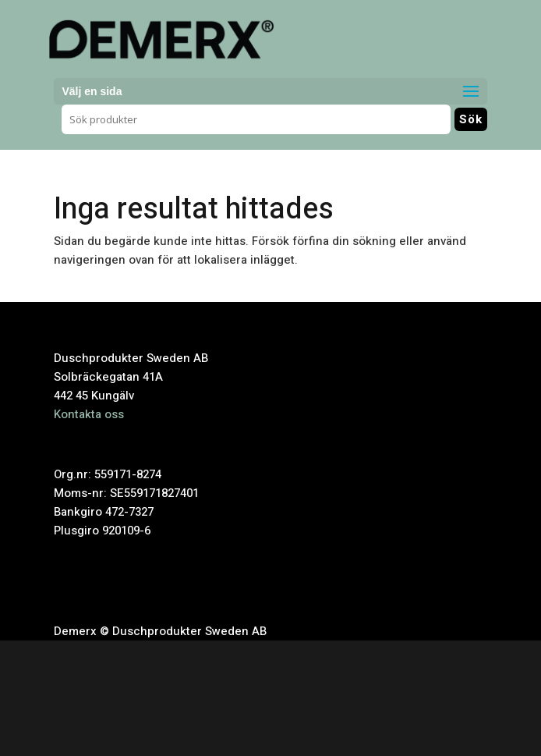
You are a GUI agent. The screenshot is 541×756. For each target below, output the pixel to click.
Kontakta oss (89, 414)
